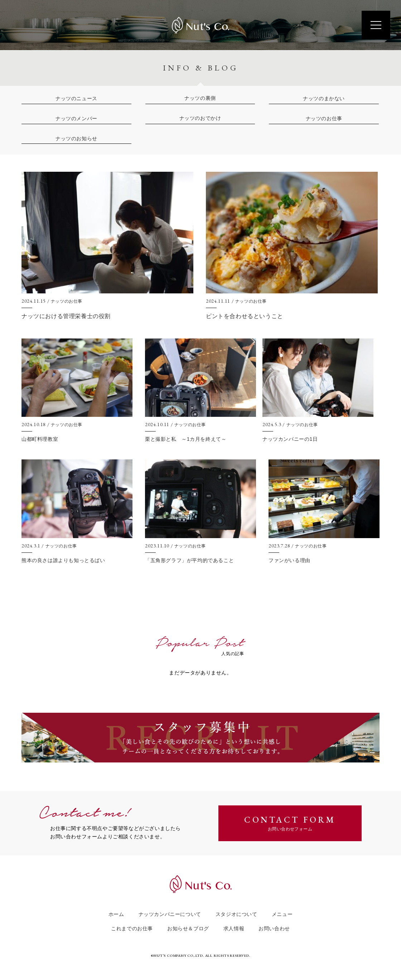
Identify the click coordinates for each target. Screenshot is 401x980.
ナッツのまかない (324, 98)
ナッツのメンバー (76, 118)
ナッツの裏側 (200, 98)
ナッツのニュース (76, 98)
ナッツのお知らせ (76, 138)
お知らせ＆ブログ (188, 929)
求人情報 (234, 929)
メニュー (282, 914)
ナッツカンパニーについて (170, 914)
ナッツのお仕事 (324, 118)
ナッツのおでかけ (200, 118)
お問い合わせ (274, 929)
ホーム (116, 914)
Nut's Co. (200, 25)
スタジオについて (236, 914)
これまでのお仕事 (132, 929)
